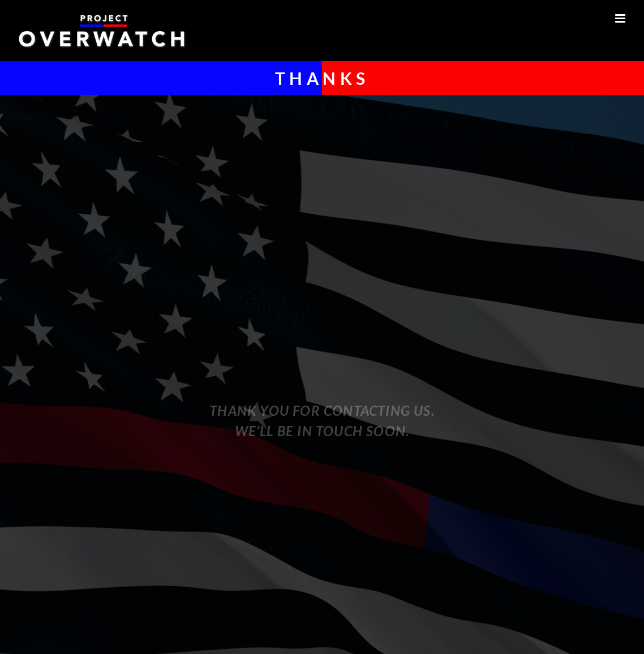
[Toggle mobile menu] (621, 18)
